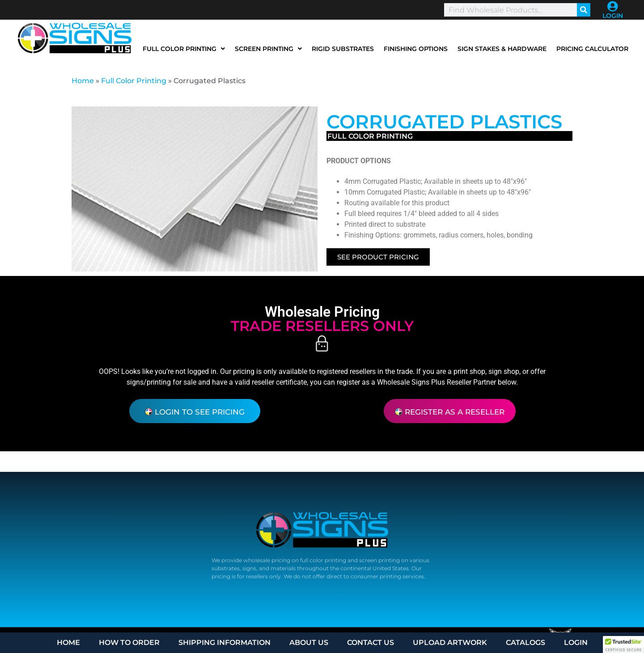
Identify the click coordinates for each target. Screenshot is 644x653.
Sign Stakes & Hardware (502, 49)
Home (83, 81)
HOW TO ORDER (129, 642)
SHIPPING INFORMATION (225, 642)
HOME (68, 642)
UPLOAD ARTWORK (450, 642)
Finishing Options (416, 49)
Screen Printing (268, 49)
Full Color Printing (184, 49)
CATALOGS (525, 642)
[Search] (584, 10)
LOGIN (613, 16)
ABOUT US (309, 642)
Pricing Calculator (592, 49)
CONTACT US (371, 642)
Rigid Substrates (343, 49)
